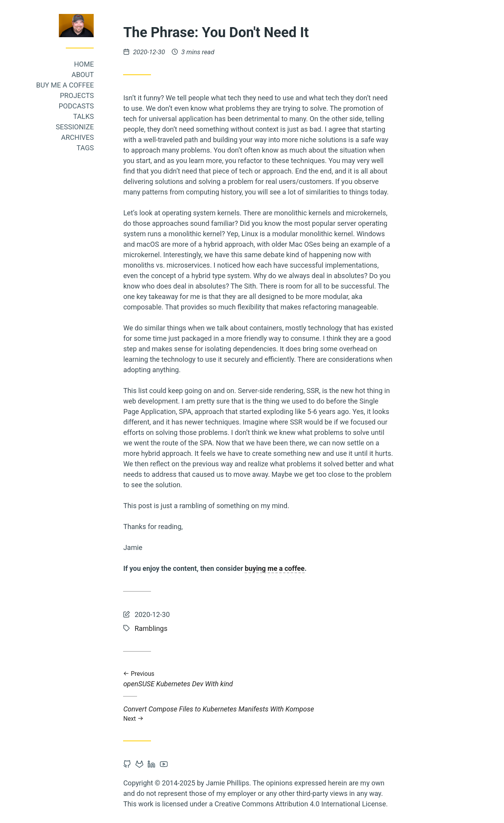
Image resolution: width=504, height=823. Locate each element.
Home (99, 64)
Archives (92, 137)
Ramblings (165, 628)
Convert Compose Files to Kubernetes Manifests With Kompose (273, 714)
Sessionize (89, 127)
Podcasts (91, 106)
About (97, 75)
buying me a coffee (289, 568)
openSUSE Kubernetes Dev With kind (273, 679)
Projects (91, 95)
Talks (98, 116)
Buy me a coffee (80, 85)
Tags (100, 148)
